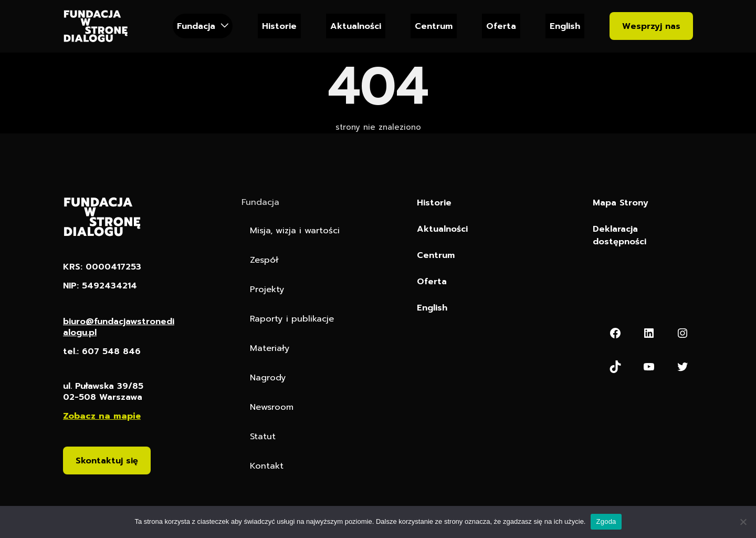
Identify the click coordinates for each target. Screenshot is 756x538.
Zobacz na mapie (102, 416)
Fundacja (196, 26)
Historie (279, 26)
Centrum (434, 26)
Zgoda (606, 521)
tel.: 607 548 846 (102, 351)
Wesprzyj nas (651, 26)
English (565, 26)
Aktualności (356, 26)
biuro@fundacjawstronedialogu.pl (119, 327)
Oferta (501, 26)
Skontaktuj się (107, 461)
